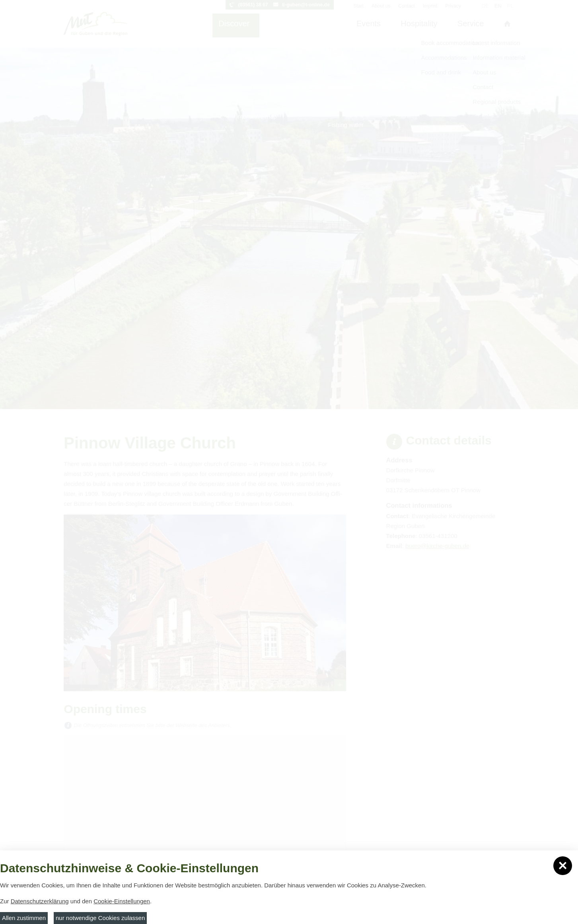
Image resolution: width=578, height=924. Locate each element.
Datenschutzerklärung (40, 901)
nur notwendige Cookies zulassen (100, 918)
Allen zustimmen (24, 918)
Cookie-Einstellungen (122, 901)
